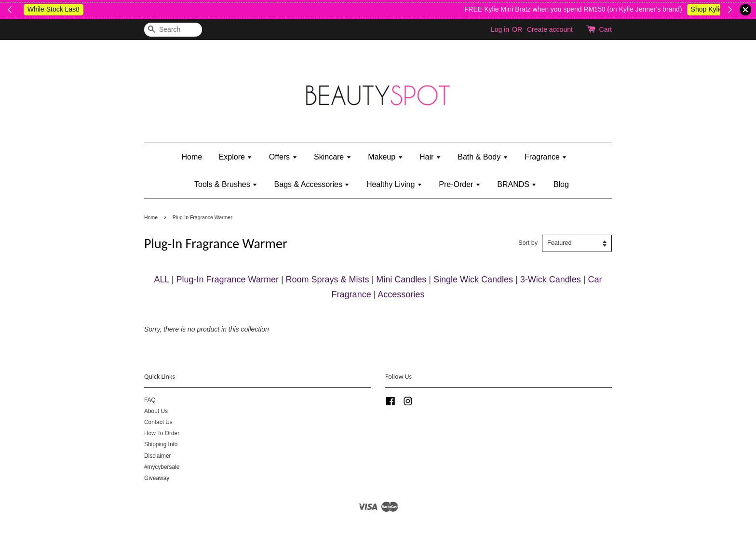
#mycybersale (162, 467)
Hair (430, 157)
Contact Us (158, 422)
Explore (236, 157)
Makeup (385, 157)
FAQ (150, 400)
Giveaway (157, 478)
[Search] (173, 30)
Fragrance (546, 157)
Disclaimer (158, 456)
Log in (500, 29)
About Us (156, 411)
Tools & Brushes (226, 184)
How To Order (162, 433)
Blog (561, 184)
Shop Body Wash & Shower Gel (565, 9)
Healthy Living (394, 184)
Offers (283, 157)
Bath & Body (483, 157)
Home (192, 157)
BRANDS (517, 184)
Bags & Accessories (312, 184)
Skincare (333, 157)
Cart (606, 29)
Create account (550, 29)
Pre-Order (460, 184)
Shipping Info (161, 444)
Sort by (528, 243)
